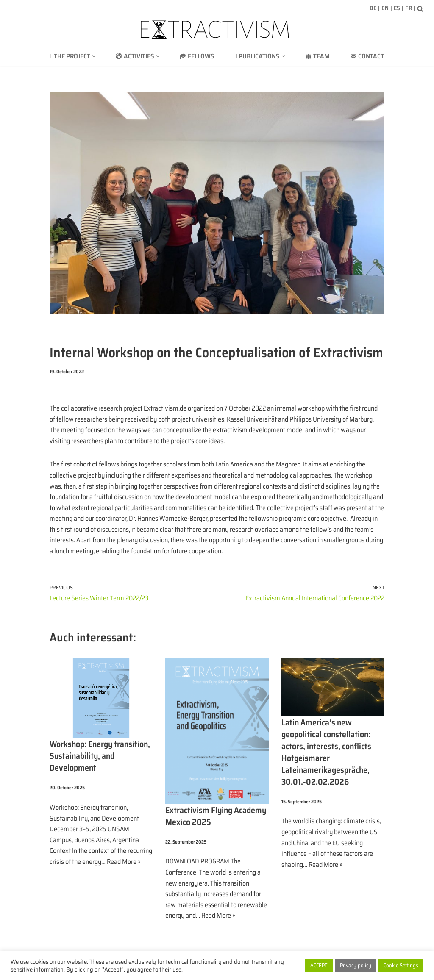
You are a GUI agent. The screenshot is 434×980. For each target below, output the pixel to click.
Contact (367, 56)
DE (373, 8)
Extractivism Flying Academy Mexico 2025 (216, 816)
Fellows (197, 56)
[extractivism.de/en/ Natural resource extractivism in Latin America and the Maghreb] (217, 29)
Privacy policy (356, 965)
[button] (94, 56)
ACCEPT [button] (319, 965)
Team (317, 56)
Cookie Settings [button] (401, 965)
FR (409, 8)
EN (385, 8)
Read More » (124, 862)
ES (397, 8)
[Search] (420, 9)
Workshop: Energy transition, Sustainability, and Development (100, 756)
